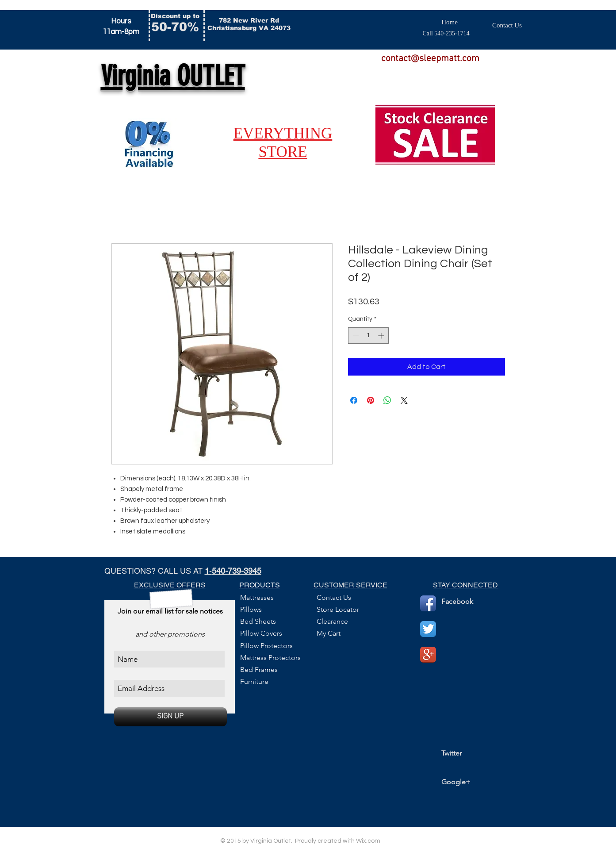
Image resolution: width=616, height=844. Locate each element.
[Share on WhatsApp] (387, 400)
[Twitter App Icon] (428, 629)
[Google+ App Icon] (428, 655)
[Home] (450, 22)
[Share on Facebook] (354, 400)
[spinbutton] (368, 336)
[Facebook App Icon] (428, 603)
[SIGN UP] (170, 717)
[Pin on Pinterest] (371, 400)
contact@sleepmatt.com (430, 59)
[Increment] (382, 336)
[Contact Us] (507, 25)
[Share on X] (404, 400)
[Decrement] (355, 336)
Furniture (254, 681)
